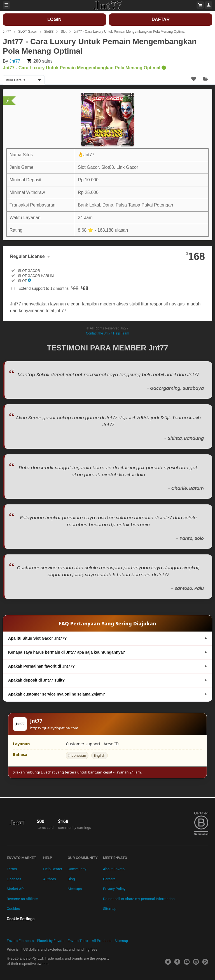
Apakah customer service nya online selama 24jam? (57, 694)
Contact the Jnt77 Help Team (108, 333)
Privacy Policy (114, 889)
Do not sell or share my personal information (139, 899)
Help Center (53, 869)
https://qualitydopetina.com (54, 728)
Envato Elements (20, 941)
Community (77, 869)
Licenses (14, 879)
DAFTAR (161, 19)
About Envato (114, 869)
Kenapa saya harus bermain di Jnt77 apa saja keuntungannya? (67, 652)
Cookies (13, 909)
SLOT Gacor (28, 32)
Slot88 (49, 32)
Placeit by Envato (51, 941)
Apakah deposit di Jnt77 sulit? (36, 680)
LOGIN (54, 19)
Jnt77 (7, 32)
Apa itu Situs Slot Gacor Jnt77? (37, 638)
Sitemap (110, 909)
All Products (102, 941)
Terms (12, 869)
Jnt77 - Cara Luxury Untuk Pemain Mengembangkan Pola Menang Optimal (129, 32)
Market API (16, 889)
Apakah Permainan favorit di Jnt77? (41, 666)
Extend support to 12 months (53, 288)
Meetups (75, 889)
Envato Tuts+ (78, 941)
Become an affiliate (22, 899)
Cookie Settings (21, 919)
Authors (50, 879)
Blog (71, 879)
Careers (109, 879)
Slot (64, 32)
